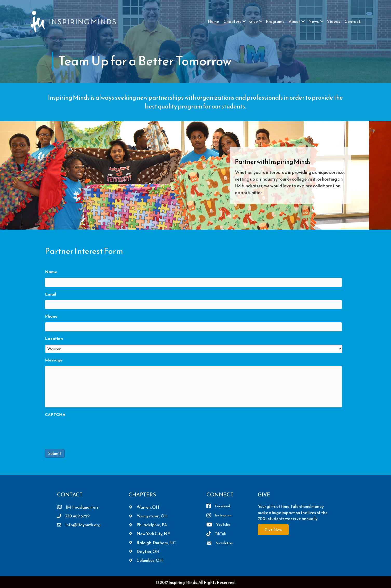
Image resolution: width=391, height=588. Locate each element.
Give (254, 21)
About (294, 21)
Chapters (232, 21)
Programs (275, 21)
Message (54, 360)
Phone (51, 316)
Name (51, 272)
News (314, 21)
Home (213, 21)
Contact (352, 21)
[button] (244, 21)
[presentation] (84, 431)
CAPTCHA (55, 415)
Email (50, 294)
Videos (333, 21)
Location (54, 339)
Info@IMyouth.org (83, 525)
